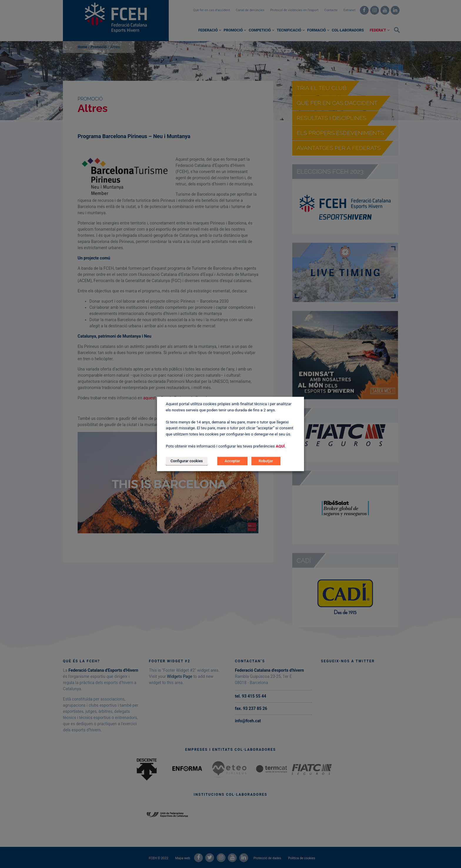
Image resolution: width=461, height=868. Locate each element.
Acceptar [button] (232, 461)
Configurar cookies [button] (187, 461)
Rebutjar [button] (266, 461)
